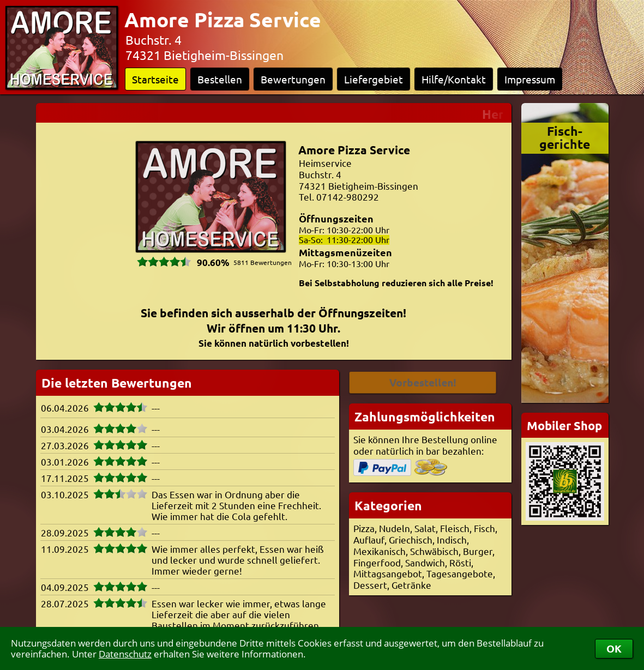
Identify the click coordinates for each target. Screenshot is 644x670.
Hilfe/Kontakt (454, 79)
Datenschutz (125, 654)
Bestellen (220, 79)
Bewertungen (293, 79)
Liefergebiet (374, 79)
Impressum (530, 79)
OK (614, 648)
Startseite (155, 79)
